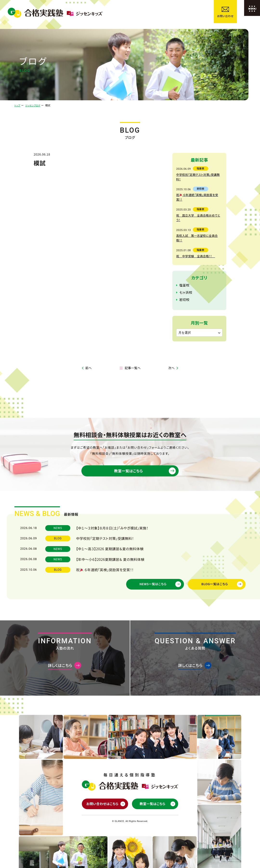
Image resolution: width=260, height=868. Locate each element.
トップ (18, 105)
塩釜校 (184, 265)
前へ (88, 348)
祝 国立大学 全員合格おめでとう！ (199, 205)
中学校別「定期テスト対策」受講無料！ (199, 174)
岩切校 (184, 279)
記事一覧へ (133, 348)
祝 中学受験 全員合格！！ (195, 236)
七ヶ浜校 (185, 272)
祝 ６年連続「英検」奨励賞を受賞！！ (199, 190)
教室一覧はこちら (128, 454)
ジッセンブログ (35, 105)
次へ (172, 348)
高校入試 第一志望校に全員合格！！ (199, 221)
